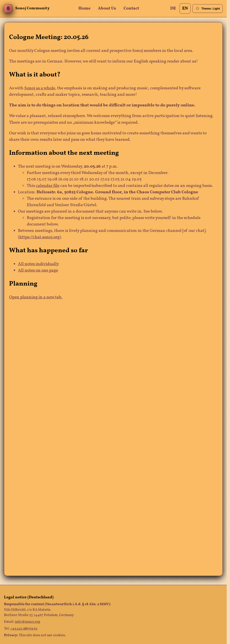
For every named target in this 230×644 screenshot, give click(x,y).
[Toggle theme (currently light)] (208, 9)
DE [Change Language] (173, 9)
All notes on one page (38, 271)
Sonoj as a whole (40, 88)
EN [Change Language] (185, 9)
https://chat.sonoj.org (39, 237)
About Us (107, 9)
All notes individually (38, 264)
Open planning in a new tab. (36, 297)
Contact (131, 9)
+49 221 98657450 (24, 629)
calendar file (48, 186)
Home (84, 9)
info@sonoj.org (27, 622)
